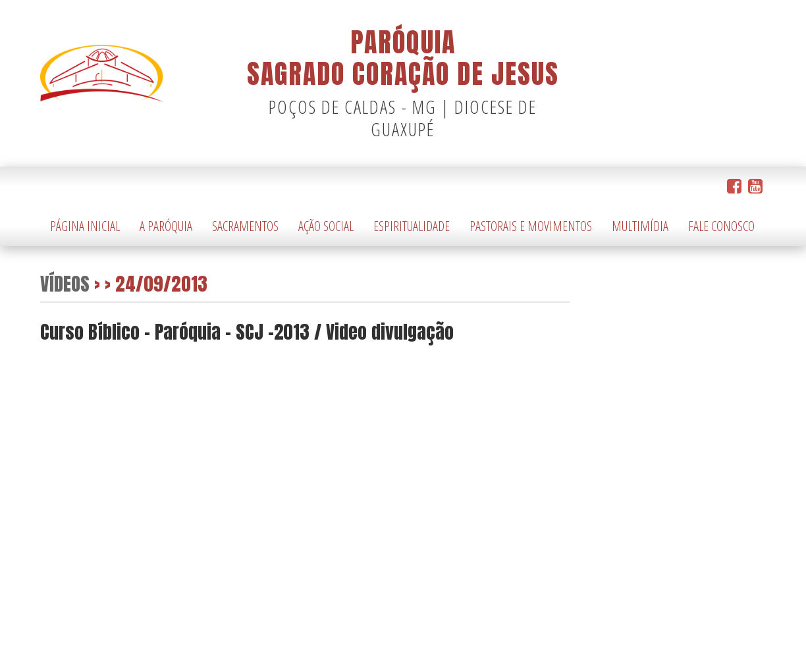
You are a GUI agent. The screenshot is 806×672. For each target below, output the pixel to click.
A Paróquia (166, 226)
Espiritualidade (412, 226)
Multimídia (640, 226)
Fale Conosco (721, 226)
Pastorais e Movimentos (531, 226)
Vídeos (65, 283)
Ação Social (326, 226)
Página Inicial (85, 226)
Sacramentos (245, 226)
